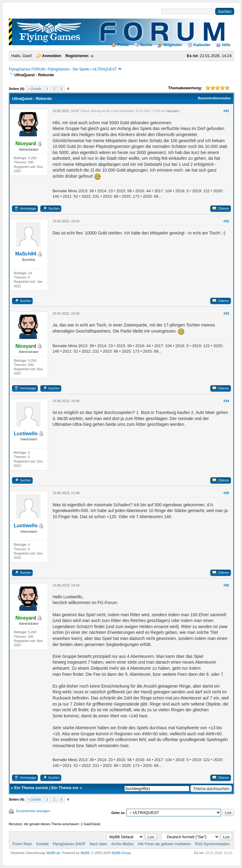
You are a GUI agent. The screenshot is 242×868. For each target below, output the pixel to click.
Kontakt (42, 844)
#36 (226, 585)
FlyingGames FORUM (27, 69)
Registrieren (77, 56)
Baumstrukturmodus (214, 98)
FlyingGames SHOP (69, 844)
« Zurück (35, 89)
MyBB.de (53, 853)
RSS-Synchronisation (212, 844)
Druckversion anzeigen (33, 811)
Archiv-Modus (122, 844)
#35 (226, 493)
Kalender (202, 45)
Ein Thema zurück (31, 788)
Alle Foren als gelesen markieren (164, 844)
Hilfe (226, 45)
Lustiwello (26, 434)
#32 (226, 221)
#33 (226, 313)
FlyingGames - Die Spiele (69, 69)
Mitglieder (173, 45)
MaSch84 (26, 254)
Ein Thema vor (65, 788)
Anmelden (52, 56)
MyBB (85, 853)
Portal (123, 45)
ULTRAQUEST (105, 69)
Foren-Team (22, 844)
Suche (146, 45)
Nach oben (98, 844)
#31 (226, 111)
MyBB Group (121, 853)
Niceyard (173, 111)
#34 (226, 401)
